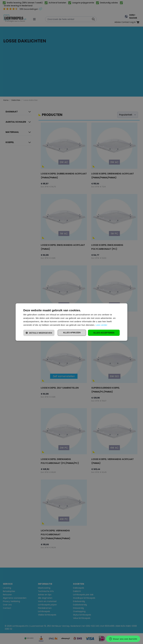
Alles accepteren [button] (104, 333)
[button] (39, 333)
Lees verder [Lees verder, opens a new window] (102, 325)
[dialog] (71, 322)
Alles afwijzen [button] (71, 333)
